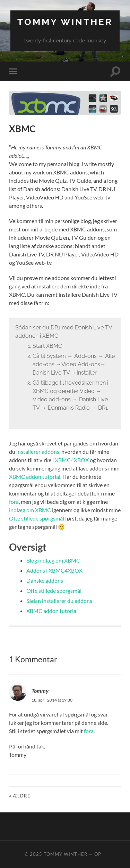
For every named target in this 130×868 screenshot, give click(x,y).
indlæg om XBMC (30, 510)
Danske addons (45, 580)
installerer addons (38, 452)
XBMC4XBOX (72, 460)
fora (14, 502)
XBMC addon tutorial (35, 477)
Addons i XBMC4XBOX (54, 570)
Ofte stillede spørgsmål (37, 518)
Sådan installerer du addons (59, 601)
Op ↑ (100, 854)
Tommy (40, 691)
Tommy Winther (65, 22)
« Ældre (20, 796)
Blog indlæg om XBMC (53, 560)
